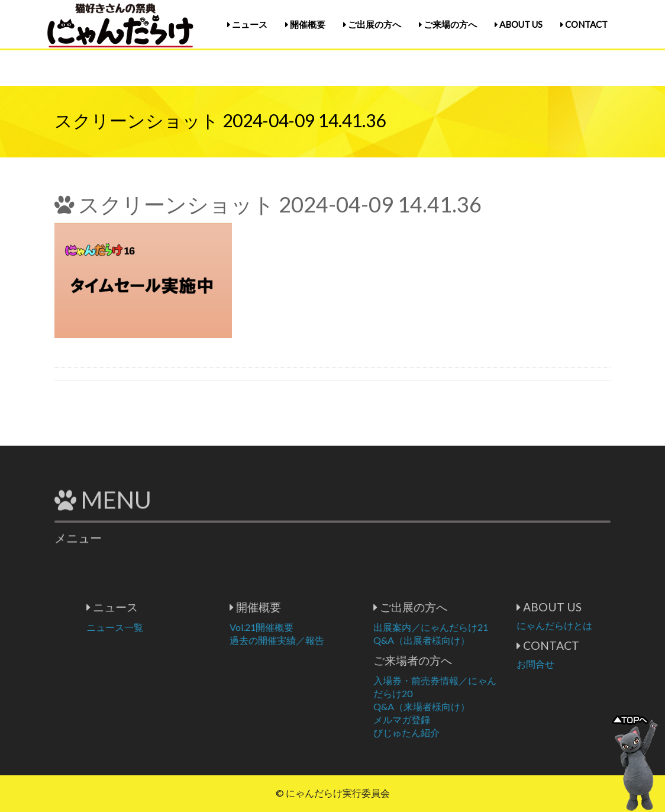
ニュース (247, 24)
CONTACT (584, 24)
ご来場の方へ (448, 24)
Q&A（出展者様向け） (469, 640)
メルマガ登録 (449, 719)
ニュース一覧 (162, 627)
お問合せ (583, 664)
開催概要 (305, 24)
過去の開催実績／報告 (324, 640)
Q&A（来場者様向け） (469, 706)
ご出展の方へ (372, 24)
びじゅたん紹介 (454, 732)
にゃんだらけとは (602, 625)
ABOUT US (519, 24)
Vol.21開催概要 (309, 627)
